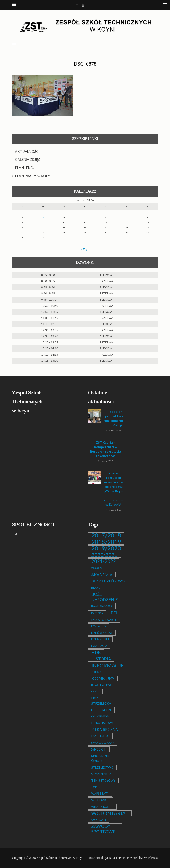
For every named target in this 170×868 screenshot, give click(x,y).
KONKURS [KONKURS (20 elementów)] (103, 678)
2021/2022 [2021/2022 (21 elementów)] (104, 561)
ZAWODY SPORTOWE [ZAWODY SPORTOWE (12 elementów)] (103, 829)
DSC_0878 (85, 64)
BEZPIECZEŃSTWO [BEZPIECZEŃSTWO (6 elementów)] (108, 581)
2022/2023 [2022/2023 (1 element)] (97, 568)
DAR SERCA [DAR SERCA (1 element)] (97, 613)
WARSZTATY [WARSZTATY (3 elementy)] (100, 794)
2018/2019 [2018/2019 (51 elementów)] (106, 542)
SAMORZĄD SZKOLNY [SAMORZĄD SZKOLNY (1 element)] (103, 743)
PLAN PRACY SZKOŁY (33, 176)
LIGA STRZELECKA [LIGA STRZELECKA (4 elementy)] (101, 701)
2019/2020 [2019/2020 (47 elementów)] (106, 548)
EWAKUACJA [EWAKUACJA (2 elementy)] (99, 646)
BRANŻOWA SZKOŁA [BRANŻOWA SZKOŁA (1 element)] (102, 606)
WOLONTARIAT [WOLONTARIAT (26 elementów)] (110, 813)
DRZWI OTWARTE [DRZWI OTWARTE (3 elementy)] (104, 620)
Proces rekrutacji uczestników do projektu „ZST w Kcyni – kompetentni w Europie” (114, 489)
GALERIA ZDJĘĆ (28, 160)
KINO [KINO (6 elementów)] (96, 672)
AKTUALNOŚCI (27, 151)
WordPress (151, 858)
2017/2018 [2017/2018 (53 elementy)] (106, 535)
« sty (84, 249)
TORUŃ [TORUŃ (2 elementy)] (96, 787)
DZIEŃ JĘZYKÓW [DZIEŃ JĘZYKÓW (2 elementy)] (102, 633)
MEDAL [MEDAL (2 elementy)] (107, 710)
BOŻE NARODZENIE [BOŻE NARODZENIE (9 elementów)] (105, 597)
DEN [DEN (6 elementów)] (115, 613)
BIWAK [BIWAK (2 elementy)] (95, 588)
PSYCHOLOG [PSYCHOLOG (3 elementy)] (100, 736)
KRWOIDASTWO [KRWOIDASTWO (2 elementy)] (102, 685)
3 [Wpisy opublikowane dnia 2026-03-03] (43, 217)
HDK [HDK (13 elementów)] (96, 652)
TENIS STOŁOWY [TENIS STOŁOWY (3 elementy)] (103, 781)
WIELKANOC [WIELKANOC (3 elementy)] (100, 800)
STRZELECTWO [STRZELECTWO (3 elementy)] (102, 767)
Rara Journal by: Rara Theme (105, 858)
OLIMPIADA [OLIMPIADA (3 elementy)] (100, 716)
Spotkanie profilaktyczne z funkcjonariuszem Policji (117, 418)
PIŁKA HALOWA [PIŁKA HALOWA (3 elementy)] (102, 723)
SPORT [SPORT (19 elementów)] (99, 749)
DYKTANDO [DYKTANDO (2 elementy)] (99, 626)
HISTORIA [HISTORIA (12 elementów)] (101, 659)
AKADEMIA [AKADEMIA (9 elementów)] (102, 575)
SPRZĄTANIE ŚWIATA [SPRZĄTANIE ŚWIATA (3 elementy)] (100, 758)
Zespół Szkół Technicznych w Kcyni (60, 858)
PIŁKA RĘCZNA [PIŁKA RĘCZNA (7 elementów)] (105, 730)
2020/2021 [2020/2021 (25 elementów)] (104, 555)
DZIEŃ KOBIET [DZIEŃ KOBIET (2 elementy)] (100, 639)
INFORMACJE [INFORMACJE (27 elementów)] (108, 665)
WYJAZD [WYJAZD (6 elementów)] (99, 820)
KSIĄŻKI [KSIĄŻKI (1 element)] (95, 692)
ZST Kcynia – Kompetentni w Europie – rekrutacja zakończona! (106, 449)
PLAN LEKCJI (25, 168)
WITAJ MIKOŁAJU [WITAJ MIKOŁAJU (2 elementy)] (102, 807)
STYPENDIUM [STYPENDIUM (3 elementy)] (101, 774)
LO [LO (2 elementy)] (93, 710)
